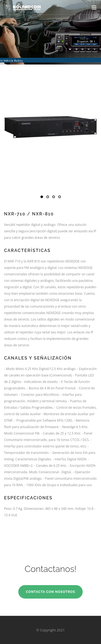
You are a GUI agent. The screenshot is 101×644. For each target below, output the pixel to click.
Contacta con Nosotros (50, 592)
